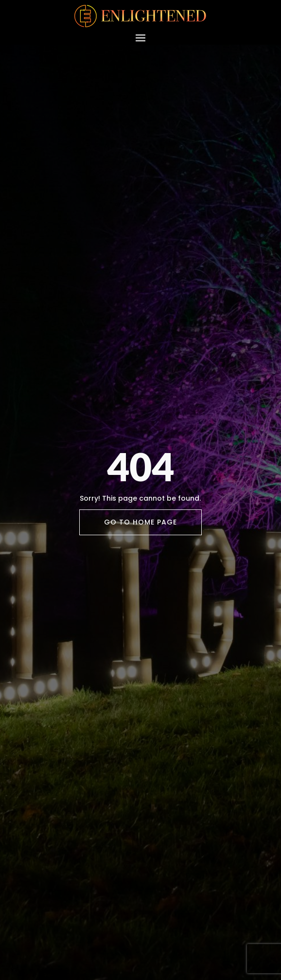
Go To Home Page (140, 522)
